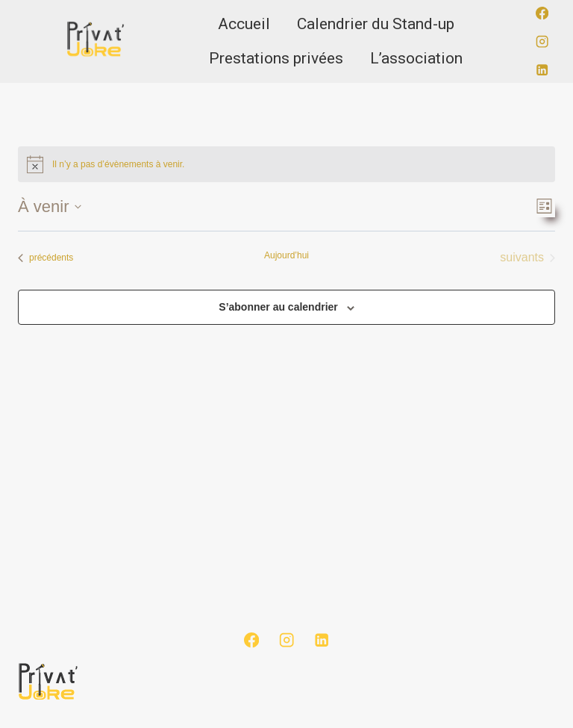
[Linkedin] (542, 70)
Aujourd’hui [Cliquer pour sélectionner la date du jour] (286, 255)
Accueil (244, 24)
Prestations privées (276, 58)
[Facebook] (542, 13)
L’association (416, 58)
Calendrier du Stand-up (376, 24)
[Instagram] (542, 41)
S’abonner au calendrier (278, 307)
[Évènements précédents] (46, 258)
